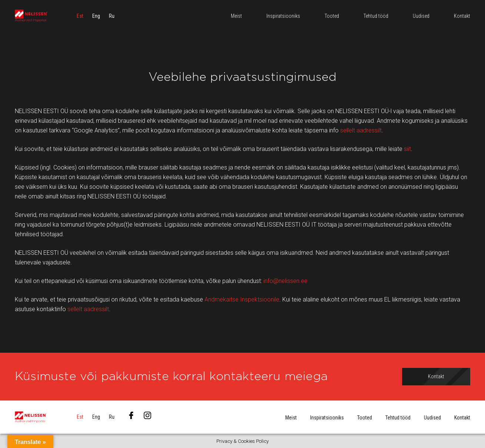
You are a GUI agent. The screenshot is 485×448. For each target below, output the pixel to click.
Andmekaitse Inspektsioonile (242, 299)
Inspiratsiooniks (327, 418)
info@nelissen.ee (285, 281)
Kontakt (462, 418)
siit (407, 149)
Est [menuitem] (80, 17)
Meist (291, 418)
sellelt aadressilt (361, 130)
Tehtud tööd (398, 418)
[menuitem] (80, 17)
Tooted (365, 418)
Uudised (432, 418)
